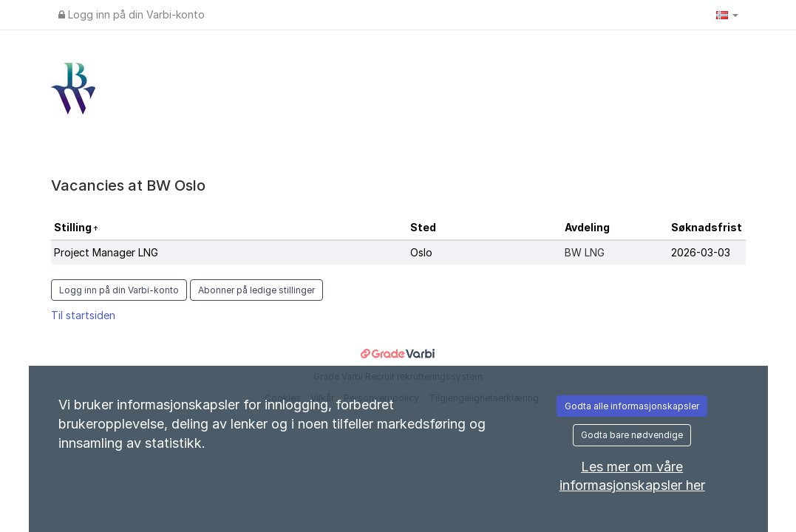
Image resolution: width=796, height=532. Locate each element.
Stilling (74, 227)
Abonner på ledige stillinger (256, 290)
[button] (727, 15)
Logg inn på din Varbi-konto (132, 14)
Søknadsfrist (707, 227)
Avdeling (587, 227)
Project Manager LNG (106, 252)
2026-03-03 (701, 252)
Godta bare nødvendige (632, 435)
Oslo (421, 252)
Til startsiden (83, 315)
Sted (423, 227)
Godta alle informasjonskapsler (632, 406)
